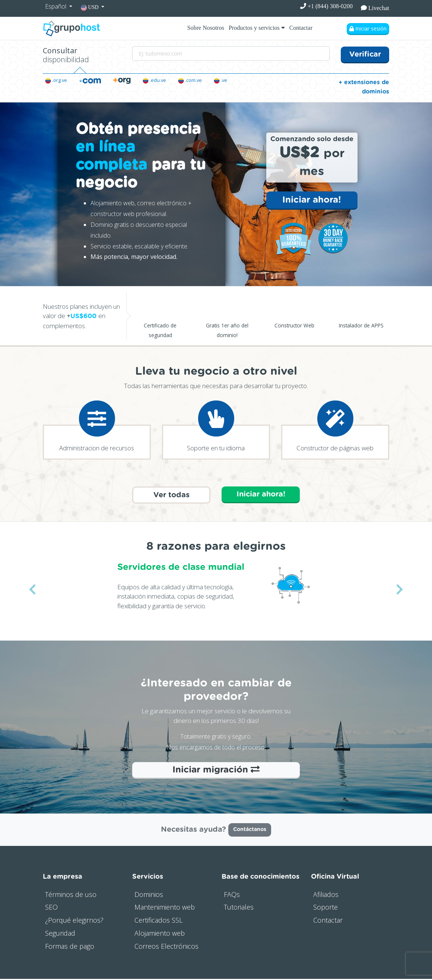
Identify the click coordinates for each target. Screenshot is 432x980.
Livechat (375, 8)
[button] (32, 590)
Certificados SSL (158, 922)
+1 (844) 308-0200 (326, 6)
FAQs (232, 895)
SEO (51, 908)
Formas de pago (70, 947)
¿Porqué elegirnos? (74, 922)
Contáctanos (250, 831)
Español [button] (56, 6)
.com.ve (190, 80)
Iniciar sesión (368, 28)
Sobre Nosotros (206, 28)
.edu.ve (154, 80)
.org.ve (56, 80)
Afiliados (326, 895)
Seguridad (60, 934)
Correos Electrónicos (166, 947)
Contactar (301, 28)
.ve (220, 80)
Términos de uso (71, 895)
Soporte (325, 908)
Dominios (149, 895)
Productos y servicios (257, 28)
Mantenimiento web (165, 908)
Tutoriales (239, 908)
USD (90, 8)
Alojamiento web (160, 934)
